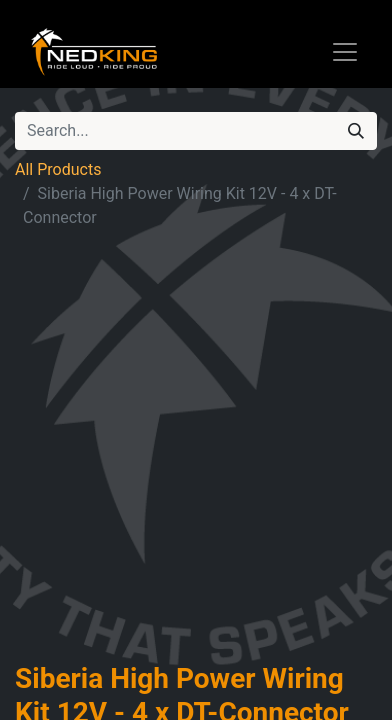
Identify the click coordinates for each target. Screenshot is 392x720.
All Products (58, 169)
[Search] (356, 131)
